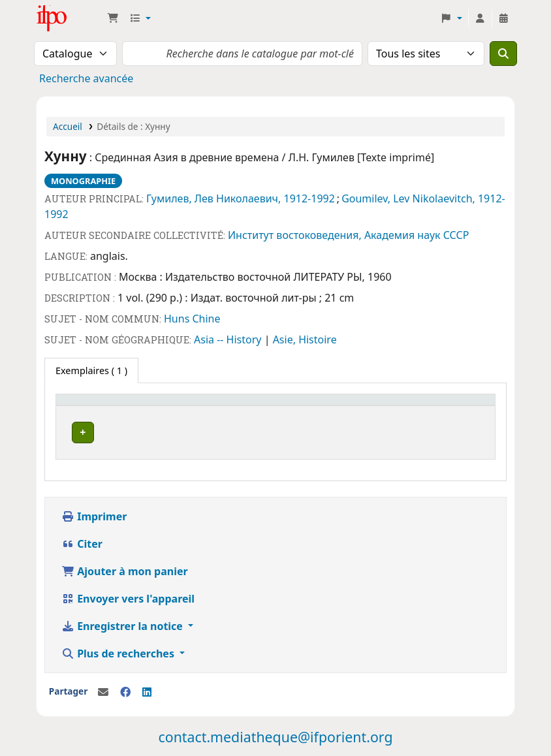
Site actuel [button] (86, 406)
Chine (206, 319)
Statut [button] (268, 406)
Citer (82, 540)
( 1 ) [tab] (91, 370)
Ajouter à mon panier (125, 567)
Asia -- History (229, 339)
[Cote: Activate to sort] (219, 406)
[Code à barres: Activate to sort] (381, 406)
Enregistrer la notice (123, 622)
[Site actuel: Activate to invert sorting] (123, 406)
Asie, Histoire (305, 339)
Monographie (83, 181)
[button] (113, 18)
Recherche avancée (86, 78)
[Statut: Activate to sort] (287, 406)
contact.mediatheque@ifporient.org (275, 733)
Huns (178, 319)
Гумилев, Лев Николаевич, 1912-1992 (241, 198)
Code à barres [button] (364, 406)
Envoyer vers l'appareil (128, 595)
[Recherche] (503, 54)
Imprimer (94, 512)
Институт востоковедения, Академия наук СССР (348, 235)
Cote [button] (207, 406)
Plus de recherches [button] (119, 650)
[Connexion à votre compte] (480, 18)
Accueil (68, 126)
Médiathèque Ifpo (69, 18)
